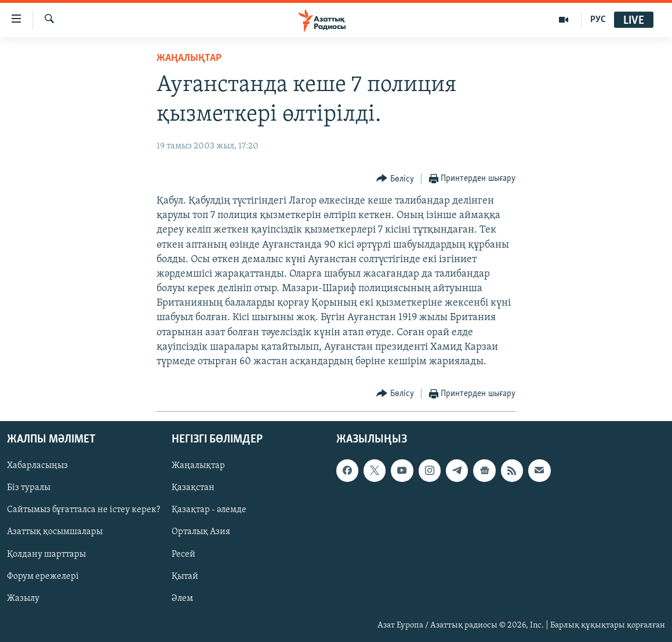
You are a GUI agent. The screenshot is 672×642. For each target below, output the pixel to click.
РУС (598, 20)
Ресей (184, 554)
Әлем (182, 599)
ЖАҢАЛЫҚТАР (189, 58)
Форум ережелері (43, 576)
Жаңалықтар (198, 466)
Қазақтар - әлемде (209, 510)
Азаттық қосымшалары (55, 532)
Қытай (185, 576)
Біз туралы (29, 488)
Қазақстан (193, 488)
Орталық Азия (201, 532)
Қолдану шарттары (46, 554)
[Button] (395, 179)
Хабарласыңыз (37, 466)
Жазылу (23, 599)
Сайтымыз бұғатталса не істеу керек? (83, 510)
